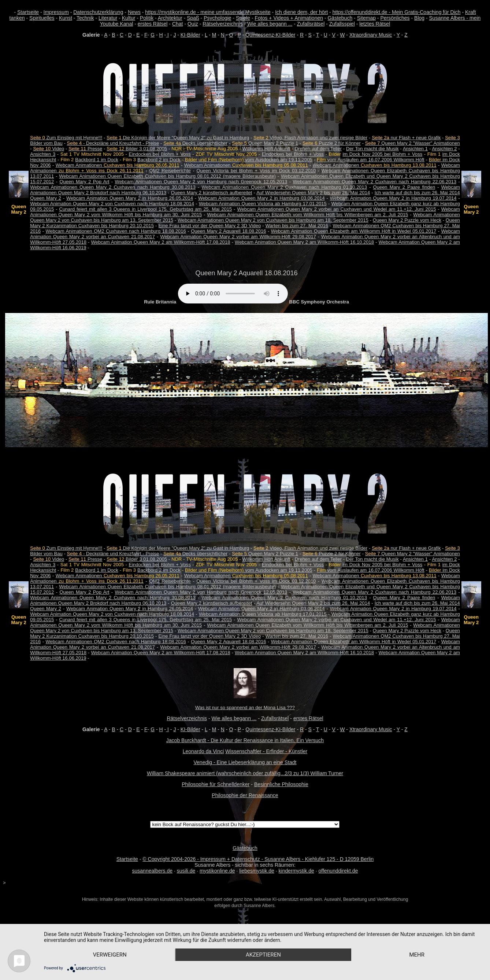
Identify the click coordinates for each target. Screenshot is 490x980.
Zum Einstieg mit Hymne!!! (66, 138)
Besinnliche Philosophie (281, 784)
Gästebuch (340, 18)
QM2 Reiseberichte (170, 171)
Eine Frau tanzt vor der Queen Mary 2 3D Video (209, 226)
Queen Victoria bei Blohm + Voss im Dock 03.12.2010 (256, 171)
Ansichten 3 (43, 154)
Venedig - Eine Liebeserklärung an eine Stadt (245, 762)
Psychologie (218, 18)
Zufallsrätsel (311, 24)
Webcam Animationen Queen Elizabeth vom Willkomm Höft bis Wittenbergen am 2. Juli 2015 (307, 215)
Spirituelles (42, 18)
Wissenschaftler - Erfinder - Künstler (266, 751)
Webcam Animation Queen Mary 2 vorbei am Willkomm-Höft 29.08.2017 (238, 237)
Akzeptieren (263, 955)
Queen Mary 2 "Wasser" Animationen (413, 143)
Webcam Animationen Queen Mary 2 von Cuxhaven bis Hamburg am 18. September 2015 (273, 220)
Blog (419, 18)
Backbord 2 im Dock (159, 160)
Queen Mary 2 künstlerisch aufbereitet (212, 193)
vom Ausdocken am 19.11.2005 (249, 160)
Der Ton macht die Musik (372, 149)
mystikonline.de (217, 871)
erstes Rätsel (153, 24)
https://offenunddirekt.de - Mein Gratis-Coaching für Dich (397, 12)
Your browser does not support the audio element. (233, 294)
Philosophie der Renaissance (245, 795)
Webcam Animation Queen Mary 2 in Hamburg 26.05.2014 (130, 198)
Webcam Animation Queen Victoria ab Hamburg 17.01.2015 (263, 204)
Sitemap (366, 18)
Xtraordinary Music (371, 35)
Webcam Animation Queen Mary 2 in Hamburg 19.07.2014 (393, 198)
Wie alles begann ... (270, 24)
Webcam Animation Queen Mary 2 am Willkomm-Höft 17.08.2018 (161, 242)
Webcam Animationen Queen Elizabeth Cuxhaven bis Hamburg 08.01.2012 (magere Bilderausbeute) (167, 176)
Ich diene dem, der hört (301, 12)
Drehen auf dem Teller (318, 149)
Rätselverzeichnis (223, 24)
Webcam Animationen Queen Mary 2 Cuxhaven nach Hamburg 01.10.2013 (284, 187)
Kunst (66, 18)
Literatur (108, 18)
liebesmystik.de (257, 871)
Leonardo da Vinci (203, 751)
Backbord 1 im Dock (97, 160)
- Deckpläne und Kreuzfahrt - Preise (113, 143)
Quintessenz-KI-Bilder (270, 35)
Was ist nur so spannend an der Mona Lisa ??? (245, 708)
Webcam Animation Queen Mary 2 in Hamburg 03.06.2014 (261, 198)
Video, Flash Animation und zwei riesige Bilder (310, 138)
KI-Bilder (190, 35)
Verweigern (110, 955)
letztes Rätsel (375, 24)
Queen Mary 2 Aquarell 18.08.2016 (228, 231)
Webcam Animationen (118, 165)
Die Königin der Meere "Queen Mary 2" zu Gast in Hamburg (178, 138)
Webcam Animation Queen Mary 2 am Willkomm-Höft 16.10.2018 (304, 242)
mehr (417, 955)
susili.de (186, 871)
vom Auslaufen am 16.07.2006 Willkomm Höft (371, 160)
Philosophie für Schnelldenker (216, 784)
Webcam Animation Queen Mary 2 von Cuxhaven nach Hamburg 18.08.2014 (112, 204)
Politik (147, 18)
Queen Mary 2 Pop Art (85, 182)
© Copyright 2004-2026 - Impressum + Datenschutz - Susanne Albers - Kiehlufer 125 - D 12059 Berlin (258, 859)
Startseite (28, 12)
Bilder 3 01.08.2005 (137, 149)
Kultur (129, 18)
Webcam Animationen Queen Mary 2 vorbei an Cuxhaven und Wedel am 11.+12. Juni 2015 (336, 209)
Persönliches (395, 18)
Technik (85, 18)
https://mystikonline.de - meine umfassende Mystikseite (208, 12)
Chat (178, 24)
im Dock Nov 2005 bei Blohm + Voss (382, 154)
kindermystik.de (296, 871)
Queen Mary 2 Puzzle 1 (265, 143)
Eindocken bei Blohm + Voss (159, 154)
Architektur (170, 18)
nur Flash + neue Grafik (406, 138)
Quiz (193, 24)
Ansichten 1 (415, 149)
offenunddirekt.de (338, 871)
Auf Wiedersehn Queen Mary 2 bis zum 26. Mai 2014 (313, 193)
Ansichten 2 (444, 149)
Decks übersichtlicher (195, 143)
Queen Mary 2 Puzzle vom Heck (407, 220)
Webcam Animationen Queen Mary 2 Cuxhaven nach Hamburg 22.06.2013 (375, 182)
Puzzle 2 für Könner (332, 143)
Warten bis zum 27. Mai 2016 (297, 226)
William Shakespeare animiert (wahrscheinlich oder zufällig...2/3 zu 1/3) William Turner (245, 773)
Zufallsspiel (342, 24)
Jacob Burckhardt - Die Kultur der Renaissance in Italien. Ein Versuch (245, 740)
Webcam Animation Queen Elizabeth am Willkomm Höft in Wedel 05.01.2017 (354, 231)
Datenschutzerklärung (98, 12)
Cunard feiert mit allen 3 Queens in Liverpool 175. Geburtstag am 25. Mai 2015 (146, 209)
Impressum (56, 12)
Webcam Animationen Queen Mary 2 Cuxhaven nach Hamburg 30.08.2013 (113, 187)
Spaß (193, 18)
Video (49, 149)
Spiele (243, 18)
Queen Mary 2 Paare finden (404, 187)
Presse (85, 149)
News (134, 12)
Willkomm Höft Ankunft (266, 149)
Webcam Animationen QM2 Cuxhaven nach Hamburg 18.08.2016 (116, 231)
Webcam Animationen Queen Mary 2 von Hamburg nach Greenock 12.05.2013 (201, 182)
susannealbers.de (153, 871)
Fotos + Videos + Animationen (289, 18)
